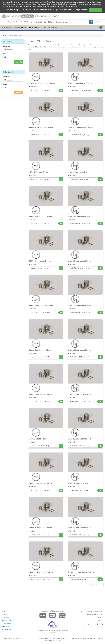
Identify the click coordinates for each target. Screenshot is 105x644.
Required (9, 10)
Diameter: (7, 46)
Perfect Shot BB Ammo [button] (50, 27)
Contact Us (6, 618)
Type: (5, 54)
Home (5, 36)
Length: (6, 84)
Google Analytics (81, 10)
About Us (5, 615)
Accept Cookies (96, 10)
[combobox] (99, 22)
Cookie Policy (6, 623)
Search (19, 62)
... (102, 584)
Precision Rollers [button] (20, 27)
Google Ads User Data (43, 10)
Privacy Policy (7, 629)
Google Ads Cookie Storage (24, 10)
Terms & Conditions (8, 621)
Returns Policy (7, 626)
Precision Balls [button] (7, 27)
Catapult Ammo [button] (34, 27)
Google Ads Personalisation (63, 10)
